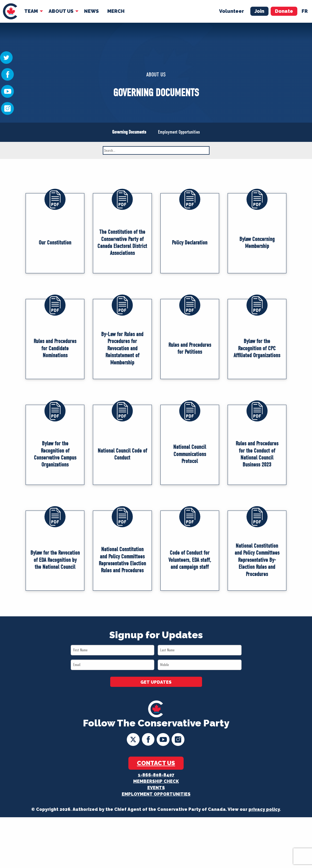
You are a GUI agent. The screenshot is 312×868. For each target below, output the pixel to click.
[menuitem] (10, 11)
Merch (116, 11)
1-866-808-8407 (156, 775)
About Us (61, 11)
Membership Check (156, 781)
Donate (284, 11)
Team (31, 11)
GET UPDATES (156, 682)
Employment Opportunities (179, 132)
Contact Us (156, 763)
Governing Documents (129, 132)
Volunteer (232, 11)
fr (305, 11)
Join (259, 11)
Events (156, 788)
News (91, 11)
